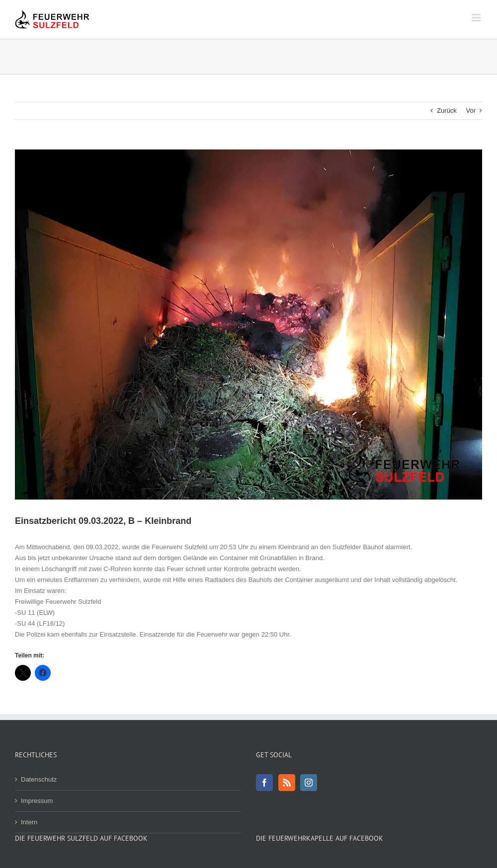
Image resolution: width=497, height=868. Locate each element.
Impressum (37, 801)
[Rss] (287, 783)
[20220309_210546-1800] (248, 325)
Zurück (447, 110)
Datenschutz (39, 779)
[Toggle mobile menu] (477, 18)
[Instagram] (309, 783)
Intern (29, 822)
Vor (471, 110)
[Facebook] (264, 783)
